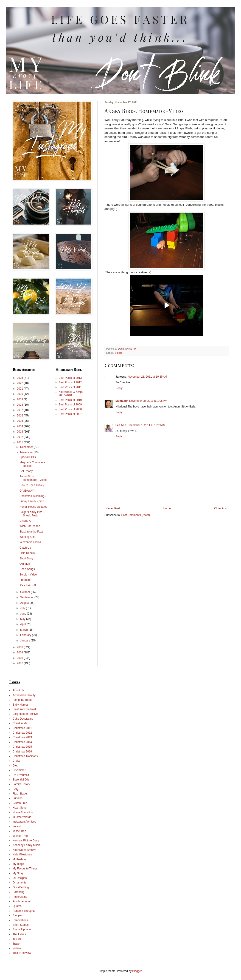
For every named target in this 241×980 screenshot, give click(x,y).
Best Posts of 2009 (70, 405)
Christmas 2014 (22, 742)
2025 (20, 378)
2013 (20, 432)
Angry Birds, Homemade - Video (33, 478)
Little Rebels (27, 553)
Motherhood (20, 859)
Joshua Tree (20, 836)
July (23, 608)
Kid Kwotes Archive (24, 850)
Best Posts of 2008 (70, 409)
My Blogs (18, 864)
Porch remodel (22, 901)
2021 (20, 389)
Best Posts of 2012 (70, 382)
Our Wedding (21, 887)
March (24, 630)
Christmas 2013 (22, 737)
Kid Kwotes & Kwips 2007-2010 (71, 393)
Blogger (137, 971)
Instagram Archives (24, 822)
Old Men (25, 564)
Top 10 (17, 939)
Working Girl (27, 537)
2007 (20, 663)
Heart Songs (27, 569)
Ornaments (19, 883)
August (25, 603)
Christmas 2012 (22, 733)
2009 (20, 652)
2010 (20, 647)
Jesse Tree (19, 831)
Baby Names (21, 705)
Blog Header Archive (25, 714)
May (23, 619)
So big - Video (28, 575)
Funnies (18, 798)
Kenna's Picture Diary (26, 840)
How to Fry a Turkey (32, 485)
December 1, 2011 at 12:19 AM (146, 425)
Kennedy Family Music (27, 845)
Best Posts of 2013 (70, 378)
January (25, 641)
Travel (16, 944)
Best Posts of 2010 (70, 400)
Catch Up (25, 548)
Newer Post (113, 508)
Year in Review (22, 953)
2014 (20, 426)
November (27, 452)
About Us (18, 690)
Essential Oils (21, 780)
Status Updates (22, 929)
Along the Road (22, 700)
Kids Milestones (22, 855)
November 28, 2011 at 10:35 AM (147, 377)
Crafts (16, 761)
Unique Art (26, 521)
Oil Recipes (20, 878)
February (26, 635)
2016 (20, 416)
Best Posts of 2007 (70, 414)
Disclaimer (19, 770)
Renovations (20, 920)
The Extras (19, 934)
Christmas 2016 (22, 752)
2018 (20, 405)
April (23, 624)
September (27, 597)
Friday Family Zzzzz (32, 501)
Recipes (18, 915)
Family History (21, 784)
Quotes (17, 906)
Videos (119, 353)
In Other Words (22, 817)
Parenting (18, 892)
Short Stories (21, 925)
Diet (15, 766)
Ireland (17, 826)
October (25, 592)
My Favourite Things (25, 869)
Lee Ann (121, 425)
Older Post (221, 508)
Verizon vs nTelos (30, 542)
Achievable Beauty (24, 695)
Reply (119, 388)
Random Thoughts (24, 911)
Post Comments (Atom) (136, 515)
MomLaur (122, 401)
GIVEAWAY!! (27, 491)
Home (167, 508)
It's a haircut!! (28, 585)
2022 (20, 383)
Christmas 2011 (22, 728)
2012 (20, 437)
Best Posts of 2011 (70, 387)
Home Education (23, 812)
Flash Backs (20, 794)
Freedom (25, 580)
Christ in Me (20, 723)
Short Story (26, 558)
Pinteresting (20, 897)
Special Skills (28, 457)
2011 (20, 442)
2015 (20, 421)
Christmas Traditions (25, 756)
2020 (20, 394)
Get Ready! (27, 471)
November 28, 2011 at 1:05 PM (148, 401)
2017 (20, 410)
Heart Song (20, 808)
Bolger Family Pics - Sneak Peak (32, 514)
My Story (18, 873)
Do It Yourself (21, 775)
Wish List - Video (30, 526)
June (24, 614)
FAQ (15, 789)
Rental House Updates (33, 507)
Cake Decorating (23, 719)
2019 (20, 399)
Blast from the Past (31, 532)
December (27, 447)
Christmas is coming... (33, 496)
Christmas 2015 (22, 747)
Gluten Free (20, 803)
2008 (20, 658)
